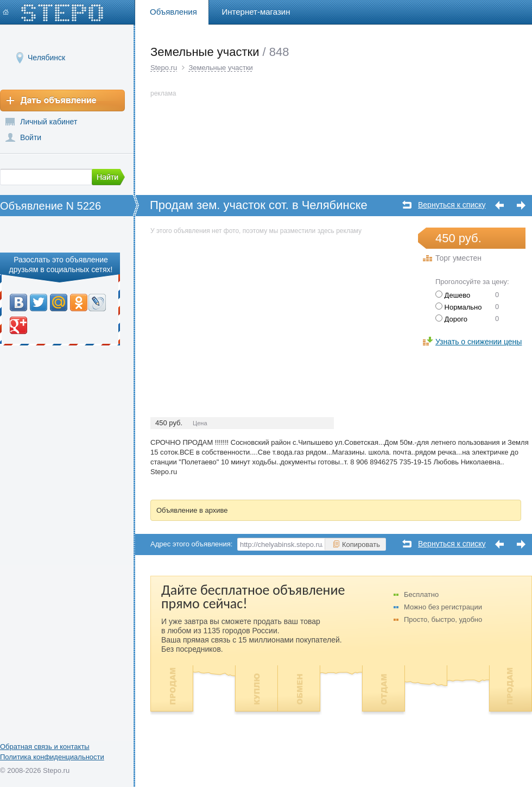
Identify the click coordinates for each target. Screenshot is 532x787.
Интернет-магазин (256, 12)
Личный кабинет (49, 122)
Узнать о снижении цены (479, 341)
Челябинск (46, 57)
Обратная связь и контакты (45, 747)
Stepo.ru (164, 68)
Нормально (458, 307)
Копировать (356, 544)
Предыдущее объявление (499, 206)
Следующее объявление (521, 206)
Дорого (451, 319)
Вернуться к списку (452, 205)
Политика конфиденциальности (52, 757)
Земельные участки (220, 68)
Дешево (453, 295)
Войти (31, 137)
